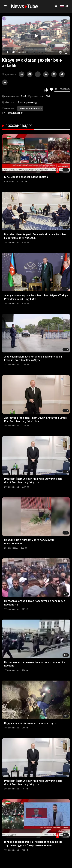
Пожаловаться (12, 113)
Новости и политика (30, 108)
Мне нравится (46, 90)
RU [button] (64, 6)
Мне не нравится (51, 90)
